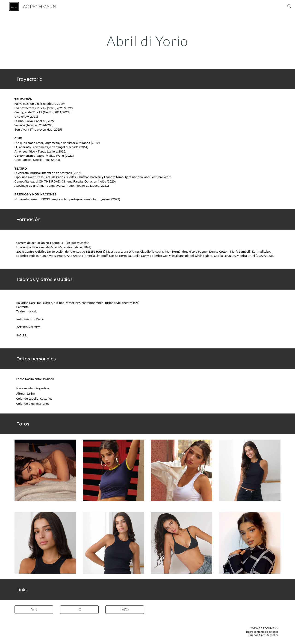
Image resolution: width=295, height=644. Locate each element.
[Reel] (34, 610)
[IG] (79, 610)
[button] (289, 6)
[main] (147, 41)
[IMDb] (125, 610)
